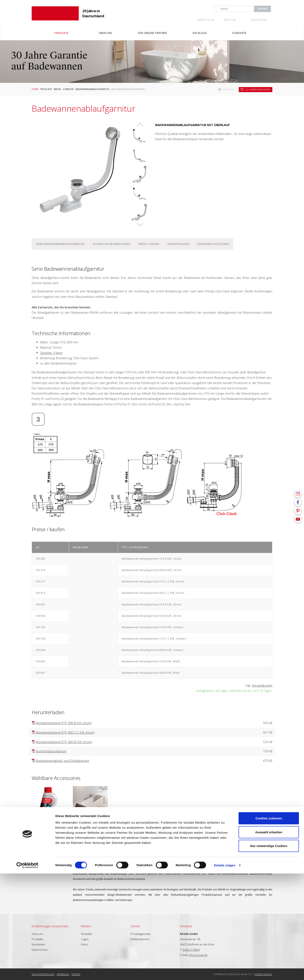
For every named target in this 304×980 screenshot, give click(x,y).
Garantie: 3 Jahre (51, 353)
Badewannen (90, 825)
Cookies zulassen (269, 925)
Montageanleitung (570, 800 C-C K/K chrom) (65, 732)
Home (35, 89)
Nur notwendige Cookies (269, 952)
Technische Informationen (111, 244)
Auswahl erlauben (269, 939)
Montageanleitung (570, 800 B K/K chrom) (64, 723)
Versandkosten (262, 685)
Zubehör (68, 89)
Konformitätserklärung (51, 751)
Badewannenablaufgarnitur (92, 89)
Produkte (46, 89)
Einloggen (230, 20)
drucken (229, 90)
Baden (57, 89)
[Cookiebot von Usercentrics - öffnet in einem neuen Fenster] (27, 972)
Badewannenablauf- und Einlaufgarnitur (63, 761)
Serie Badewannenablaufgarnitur (60, 244)
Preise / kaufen (149, 244)
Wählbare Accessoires (213, 244)
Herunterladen (178, 244)
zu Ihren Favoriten (258, 90)
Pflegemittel (49, 825)
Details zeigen (225, 972)
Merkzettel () (205, 20)
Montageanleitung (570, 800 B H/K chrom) (64, 742)
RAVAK (55, 13)
